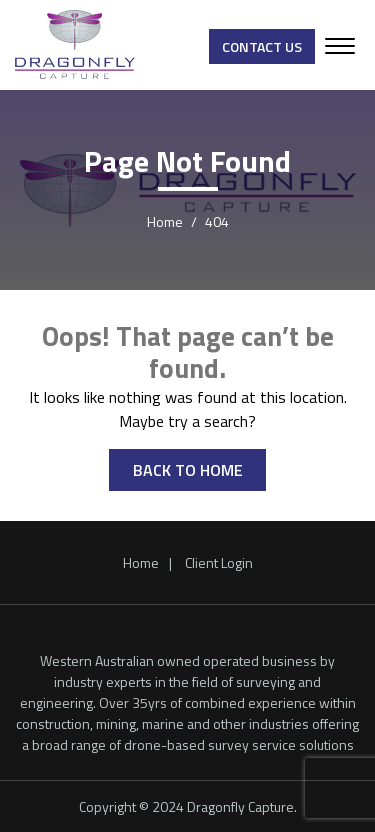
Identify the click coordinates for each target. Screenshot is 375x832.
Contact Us (262, 46)
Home (141, 562)
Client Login (219, 562)
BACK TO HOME (188, 470)
